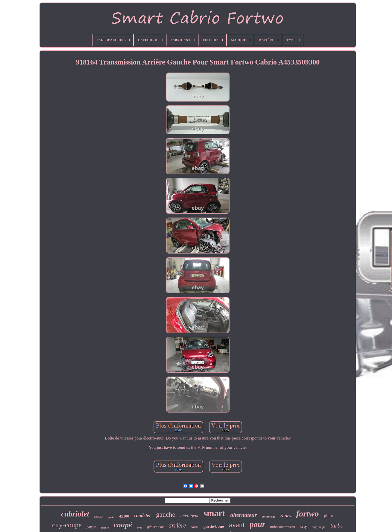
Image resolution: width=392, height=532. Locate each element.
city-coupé (319, 527)
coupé (123, 525)
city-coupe (67, 525)
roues (286, 516)
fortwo (308, 514)
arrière (177, 525)
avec (139, 527)
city (303, 526)
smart (214, 513)
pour (257, 524)
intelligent (189, 516)
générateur (155, 527)
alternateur (243, 515)
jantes (98, 516)
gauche (165, 514)
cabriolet (75, 514)
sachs (195, 527)
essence (105, 528)
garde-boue (214, 526)
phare (329, 516)
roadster (143, 515)
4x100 (124, 516)
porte (111, 517)
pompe (91, 527)
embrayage (268, 516)
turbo (337, 525)
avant (237, 525)
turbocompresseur (283, 527)
